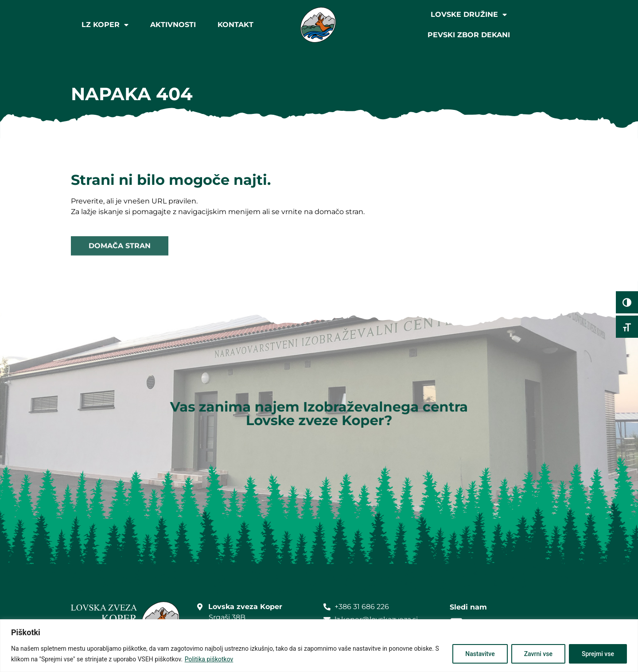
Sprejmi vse (598, 654)
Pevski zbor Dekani (469, 35)
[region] (319, 646)
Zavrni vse (538, 654)
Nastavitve (480, 654)
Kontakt (235, 25)
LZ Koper (105, 25)
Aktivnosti (173, 25)
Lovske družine (469, 15)
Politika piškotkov (209, 659)
